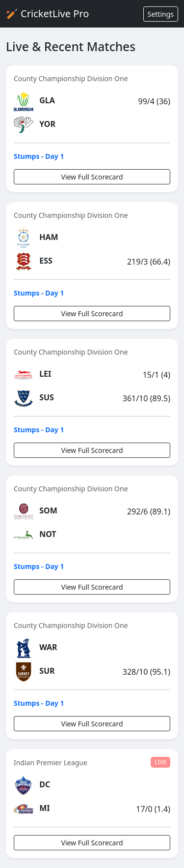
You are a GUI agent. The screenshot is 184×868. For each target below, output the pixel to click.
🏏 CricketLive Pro (47, 14)
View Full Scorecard (92, 177)
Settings (161, 14)
